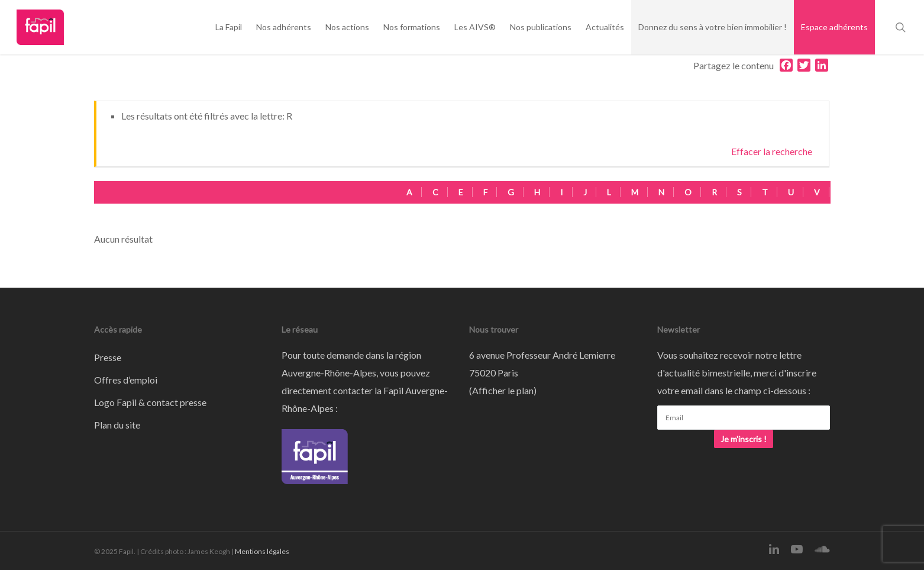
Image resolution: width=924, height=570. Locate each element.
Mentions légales (262, 551)
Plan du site (117, 425)
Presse (108, 357)
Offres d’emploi (126, 380)
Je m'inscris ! (744, 439)
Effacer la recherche (772, 151)
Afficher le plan (503, 390)
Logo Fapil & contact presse (150, 402)
